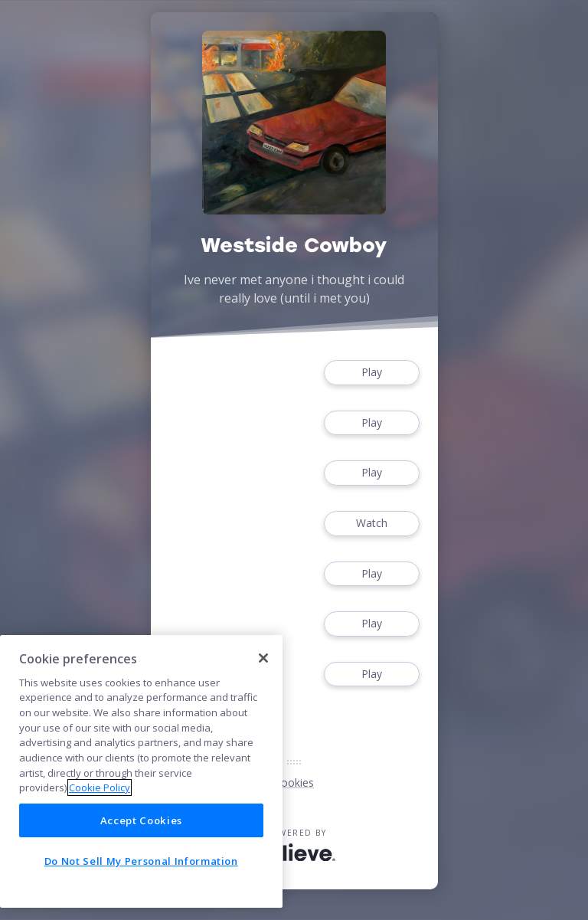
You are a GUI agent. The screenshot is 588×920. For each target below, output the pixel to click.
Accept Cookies (141, 820)
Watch (371, 524)
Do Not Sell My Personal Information (141, 861)
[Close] (263, 658)
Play (371, 373)
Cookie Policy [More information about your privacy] (100, 787)
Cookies (294, 782)
